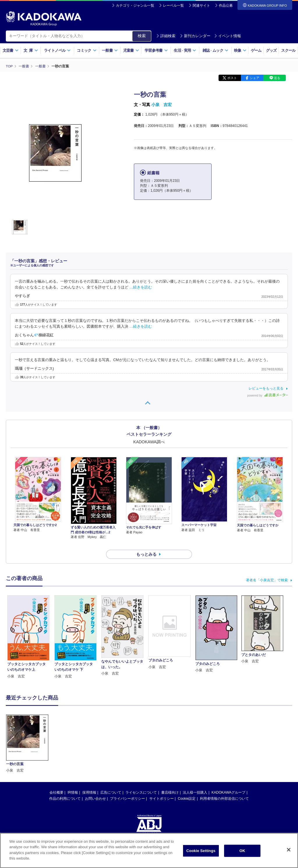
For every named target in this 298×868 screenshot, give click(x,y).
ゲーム (256, 50)
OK (242, 851)
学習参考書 (156, 50)
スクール (288, 50)
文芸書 (11, 50)
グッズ (271, 50)
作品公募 (226, 6)
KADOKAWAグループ (228, 782)
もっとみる (146, 544)
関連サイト (201, 6)
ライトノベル (57, 50)
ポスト (232, 78)
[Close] (289, 850)
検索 (142, 36)
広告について (111, 782)
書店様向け (170, 782)
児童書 (131, 50)
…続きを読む (141, 287)
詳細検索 (166, 36)
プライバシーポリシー (127, 788)
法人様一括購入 (195, 782)
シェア (254, 78)
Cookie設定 (187, 788)
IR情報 (73, 782)
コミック (87, 50)
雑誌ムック (215, 50)
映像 (240, 50)
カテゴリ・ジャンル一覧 (135, 6)
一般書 (110, 50)
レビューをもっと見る (266, 388)
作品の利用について (65, 788)
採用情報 (89, 782)
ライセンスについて (141, 782)
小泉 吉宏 (162, 105)
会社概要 (56, 782)
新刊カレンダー (195, 36)
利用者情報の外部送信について (224, 788)
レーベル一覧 (173, 6)
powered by (268, 396)
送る (277, 78)
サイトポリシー (162, 788)
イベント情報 (228, 36)
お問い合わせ (95, 788)
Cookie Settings (201, 851)
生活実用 (185, 50)
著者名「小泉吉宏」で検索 (267, 570)
